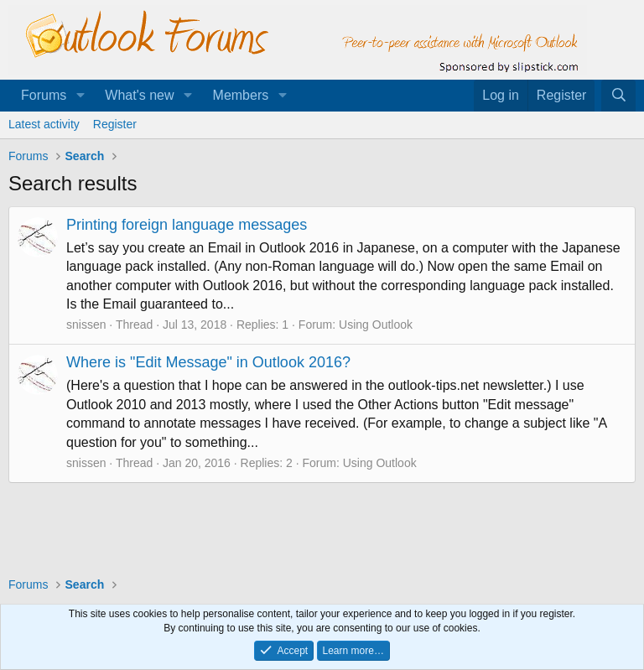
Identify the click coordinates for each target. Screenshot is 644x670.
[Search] (618, 96)
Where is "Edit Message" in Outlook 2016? (208, 362)
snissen (86, 325)
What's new (139, 95)
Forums (44, 95)
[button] (80, 96)
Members (241, 95)
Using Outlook (376, 325)
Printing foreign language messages (187, 225)
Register (115, 124)
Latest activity (44, 124)
